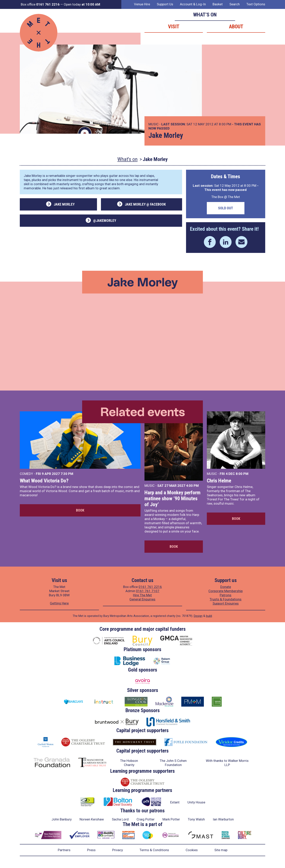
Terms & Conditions (154, 850)
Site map (221, 850)
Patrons (226, 595)
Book (80, 510)
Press (91, 850)
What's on (127, 159)
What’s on (205, 15)
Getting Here (59, 603)
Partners (64, 850)
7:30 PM (67, 474)
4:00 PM (192, 486)
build (209, 616)
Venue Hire (142, 4)
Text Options (256, 4)
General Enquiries (142, 599)
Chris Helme (219, 481)
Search (235, 4)
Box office (40, 4)
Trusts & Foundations (226, 599)
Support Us (165, 4)
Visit (174, 27)
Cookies (192, 850)
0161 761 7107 (148, 591)
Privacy (118, 850)
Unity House (196, 802)
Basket (218, 4)
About (236, 27)
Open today (82, 4)
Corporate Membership (226, 591)
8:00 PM (242, 474)
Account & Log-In (193, 4)
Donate (226, 587)
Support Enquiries (226, 603)
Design (198, 616)
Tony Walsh (196, 819)
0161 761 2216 (150, 587)
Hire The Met (142, 595)
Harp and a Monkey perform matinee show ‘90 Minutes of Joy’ (172, 498)
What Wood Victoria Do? (44, 481)
